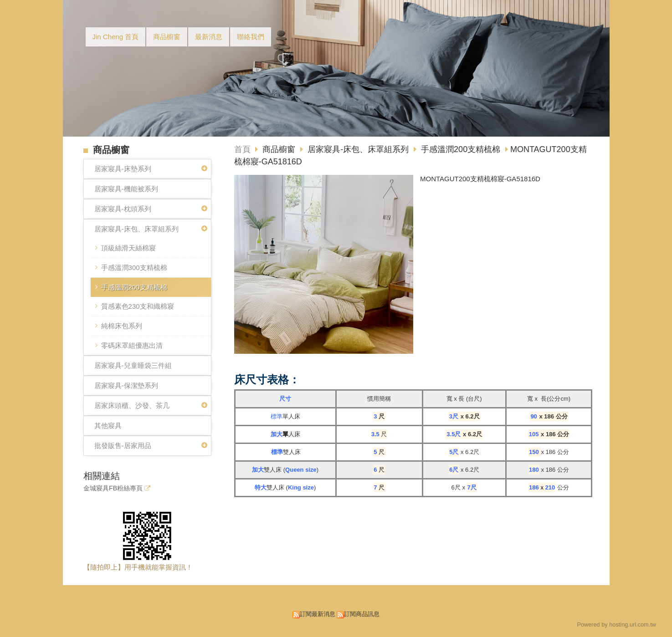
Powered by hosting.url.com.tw (616, 624)
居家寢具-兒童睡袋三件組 (133, 365)
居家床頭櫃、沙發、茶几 (132, 405)
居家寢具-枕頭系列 (123, 209)
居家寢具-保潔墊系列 (126, 385)
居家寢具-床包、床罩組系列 (136, 229)
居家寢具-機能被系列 (126, 189)
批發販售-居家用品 (123, 446)
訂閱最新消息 (318, 614)
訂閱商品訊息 (362, 614)
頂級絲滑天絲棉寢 (128, 248)
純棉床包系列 (122, 326)
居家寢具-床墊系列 (123, 169)
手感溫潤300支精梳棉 (134, 268)
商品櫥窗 (280, 149)
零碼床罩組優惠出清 (132, 345)
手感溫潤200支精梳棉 (134, 287)
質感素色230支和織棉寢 (138, 306)
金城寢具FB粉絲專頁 (113, 488)
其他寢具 (108, 426)
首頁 (242, 149)
